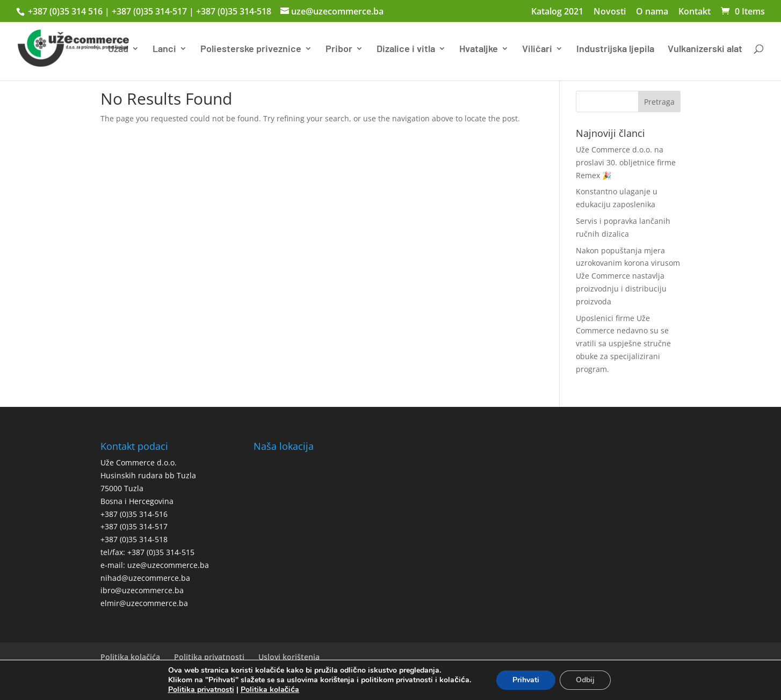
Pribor (339, 49)
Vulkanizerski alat (705, 49)
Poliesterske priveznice (251, 49)
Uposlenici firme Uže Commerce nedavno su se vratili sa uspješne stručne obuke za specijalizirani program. (623, 344)
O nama (652, 12)
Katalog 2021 (557, 12)
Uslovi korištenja (289, 657)
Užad (118, 49)
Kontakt (695, 12)
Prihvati (526, 680)
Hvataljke (479, 49)
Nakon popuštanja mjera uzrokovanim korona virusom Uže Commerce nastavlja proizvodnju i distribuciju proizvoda (628, 276)
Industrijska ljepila (615, 49)
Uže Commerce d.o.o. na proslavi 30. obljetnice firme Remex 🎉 (626, 162)
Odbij (585, 680)
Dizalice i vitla (406, 49)
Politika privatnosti (209, 657)
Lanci (164, 49)
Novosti (610, 12)
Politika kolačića (130, 657)
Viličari (537, 49)
